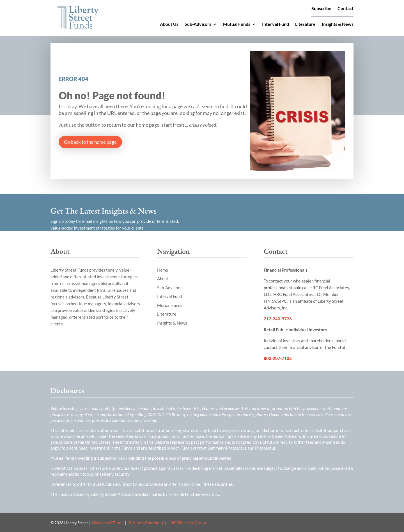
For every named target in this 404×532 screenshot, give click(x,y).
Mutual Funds (237, 24)
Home (163, 270)
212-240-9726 (278, 319)
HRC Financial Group (187, 523)
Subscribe (321, 9)
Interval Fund (276, 24)
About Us (169, 24)
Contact (346, 9)
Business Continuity (146, 523)
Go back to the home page (90, 142)
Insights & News (338, 24)
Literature (305, 24)
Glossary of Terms (108, 523)
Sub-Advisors (198, 24)
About (163, 279)
